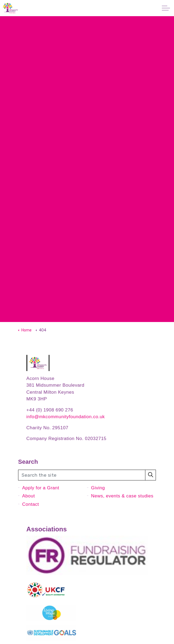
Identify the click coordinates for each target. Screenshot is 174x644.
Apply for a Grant (41, 488)
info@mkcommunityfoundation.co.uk (66, 417)
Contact (31, 504)
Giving (98, 488)
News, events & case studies (122, 496)
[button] (150, 475)
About (29, 496)
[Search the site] (87, 475)
